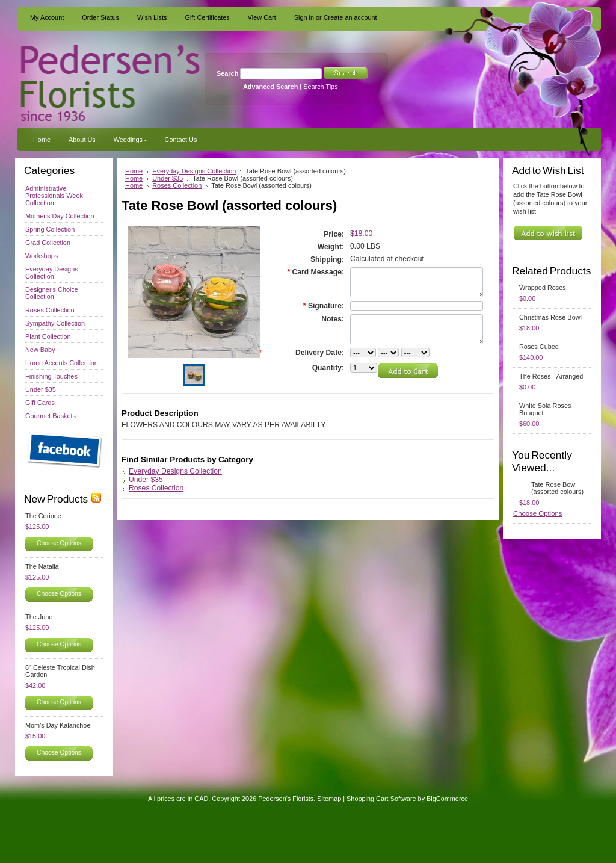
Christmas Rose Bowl (550, 317)
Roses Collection (50, 310)
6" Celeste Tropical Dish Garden (60, 671)
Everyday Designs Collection (52, 273)
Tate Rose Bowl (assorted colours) (557, 488)
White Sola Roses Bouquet (545, 409)
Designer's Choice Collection (52, 293)
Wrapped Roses (543, 288)
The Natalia (42, 566)
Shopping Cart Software (381, 799)
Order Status (100, 17)
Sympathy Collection (55, 323)
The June (39, 617)
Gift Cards (40, 403)
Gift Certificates (207, 17)
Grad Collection (48, 243)
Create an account (350, 17)
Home (134, 171)
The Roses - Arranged (551, 376)
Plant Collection (48, 336)
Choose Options (59, 543)
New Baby (40, 350)
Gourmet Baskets (51, 416)
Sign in (304, 17)
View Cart (262, 17)
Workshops (42, 256)
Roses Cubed (539, 347)
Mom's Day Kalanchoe (58, 725)
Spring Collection (50, 229)
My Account (47, 17)
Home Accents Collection (62, 363)
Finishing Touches (51, 376)
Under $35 (41, 389)
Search (227, 73)
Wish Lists (152, 17)
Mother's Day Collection (60, 216)
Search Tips (320, 87)
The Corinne (43, 516)
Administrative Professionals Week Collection (54, 196)
